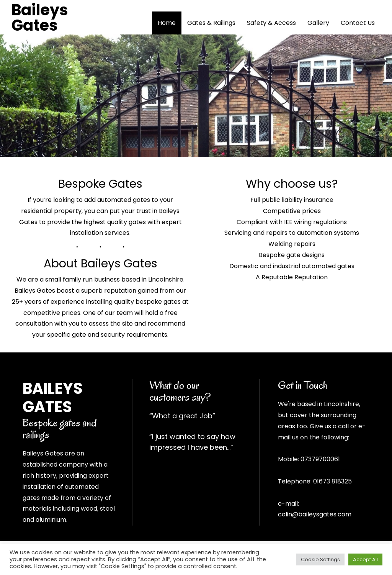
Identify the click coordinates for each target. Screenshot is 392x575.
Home (167, 23)
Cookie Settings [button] (320, 559)
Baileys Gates (40, 18)
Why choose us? (292, 184)
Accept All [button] (365, 559)
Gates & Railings (211, 23)
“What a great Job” (182, 416)
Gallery (318, 23)
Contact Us (358, 23)
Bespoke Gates (100, 184)
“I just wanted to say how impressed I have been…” (192, 442)
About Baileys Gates (100, 264)
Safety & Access (271, 23)
